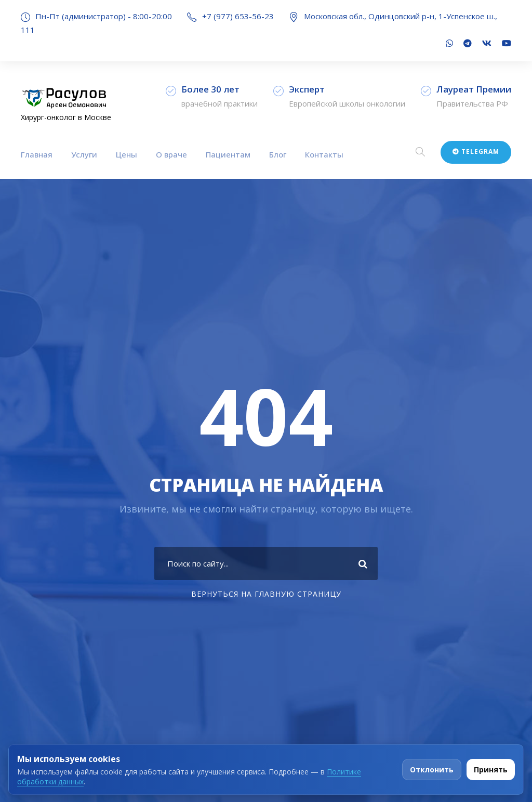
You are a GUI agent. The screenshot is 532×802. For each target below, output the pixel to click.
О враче (171, 154)
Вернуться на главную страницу (266, 594)
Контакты (324, 154)
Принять (491, 770)
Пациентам (228, 154)
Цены (127, 154)
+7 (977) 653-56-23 (238, 16)
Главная (37, 154)
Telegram (476, 152)
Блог (278, 154)
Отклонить (432, 770)
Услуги (84, 154)
